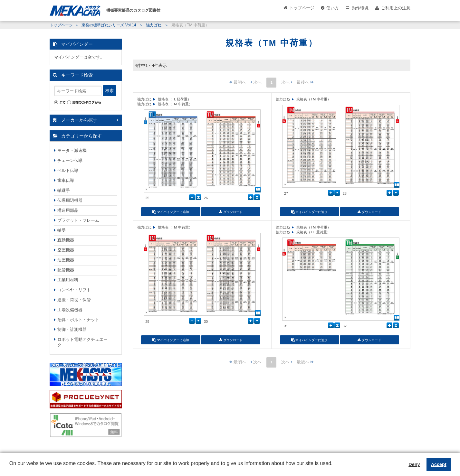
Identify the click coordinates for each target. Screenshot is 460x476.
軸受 (62, 230)
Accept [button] (439, 464)
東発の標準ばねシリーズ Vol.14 (109, 25)
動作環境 (360, 8)
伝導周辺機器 (70, 200)
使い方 (333, 8)
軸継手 (64, 190)
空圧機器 (66, 250)
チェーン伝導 (70, 160)
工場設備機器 (70, 310)
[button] (10, 468)
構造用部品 (68, 210)
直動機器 (66, 240)
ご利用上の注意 (396, 8)
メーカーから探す (79, 120)
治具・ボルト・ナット (78, 320)
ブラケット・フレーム (78, 220)
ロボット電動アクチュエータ (82, 342)
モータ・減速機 (72, 150)
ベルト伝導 (68, 170)
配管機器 (66, 270)
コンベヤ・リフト (74, 290)
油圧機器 (66, 260)
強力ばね (154, 25)
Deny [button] (414, 464)
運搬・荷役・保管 (74, 300)
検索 (110, 91)
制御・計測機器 (72, 329)
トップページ (302, 8)
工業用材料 (68, 280)
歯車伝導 (66, 180)
